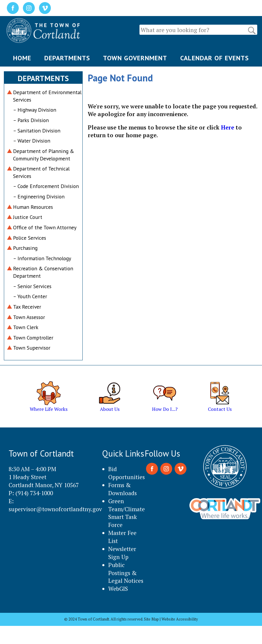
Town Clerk (26, 327)
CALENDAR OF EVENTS (215, 58)
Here (228, 127)
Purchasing (25, 248)
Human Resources (33, 207)
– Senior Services (32, 286)
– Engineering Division (39, 196)
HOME (22, 58)
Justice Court (28, 217)
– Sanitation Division (37, 131)
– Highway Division (35, 110)
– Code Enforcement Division (46, 186)
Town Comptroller (33, 338)
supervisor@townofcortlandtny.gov (55, 509)
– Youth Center (30, 296)
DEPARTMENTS (67, 58)
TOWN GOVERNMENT (135, 58)
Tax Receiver (27, 307)
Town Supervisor (32, 348)
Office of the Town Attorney (45, 227)
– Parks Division (31, 120)
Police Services (30, 238)
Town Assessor (29, 317)
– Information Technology (42, 258)
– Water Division (32, 141)
